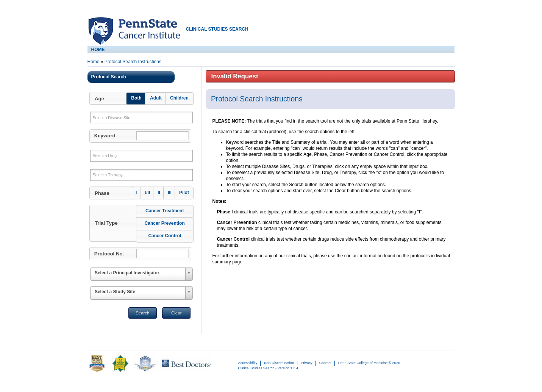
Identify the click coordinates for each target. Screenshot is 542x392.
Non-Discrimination (279, 363)
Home (94, 62)
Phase (102, 193)
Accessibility (248, 363)
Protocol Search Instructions (133, 62)
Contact (325, 363)
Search (143, 313)
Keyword (105, 136)
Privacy (307, 363)
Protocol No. (109, 254)
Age (99, 99)
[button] (141, 98)
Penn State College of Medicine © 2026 (369, 363)
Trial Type (106, 223)
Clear (177, 313)
